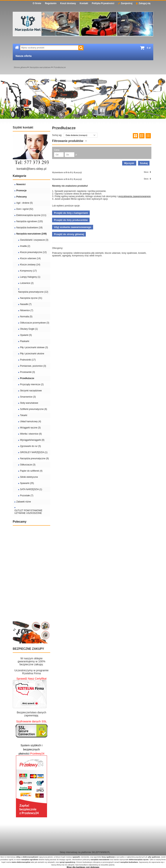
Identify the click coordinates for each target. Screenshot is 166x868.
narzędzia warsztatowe (100, 860)
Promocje (21, 191)
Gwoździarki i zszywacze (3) (34, 240)
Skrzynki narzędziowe (31, 391)
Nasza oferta (24, 56)
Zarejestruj (125, 3)
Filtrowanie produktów (68, 141)
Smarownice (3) (28, 397)
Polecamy (22, 197)
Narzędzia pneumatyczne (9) (34, 458)
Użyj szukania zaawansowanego (73, 227)
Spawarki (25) (27, 483)
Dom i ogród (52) (25, 209)
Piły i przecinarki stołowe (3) (34, 347)
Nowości (21, 184)
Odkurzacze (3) (28, 465)
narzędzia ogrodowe (30, 860)
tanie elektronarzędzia (21, 862)
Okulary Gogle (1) (29, 329)
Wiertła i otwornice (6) (31, 434)
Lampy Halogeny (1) (30, 277)
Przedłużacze (60, 67)
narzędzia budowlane (129, 862)
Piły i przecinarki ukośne (32, 354)
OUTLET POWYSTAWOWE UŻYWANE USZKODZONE (28, 512)
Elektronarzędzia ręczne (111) (31, 215)
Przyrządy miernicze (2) (32, 384)
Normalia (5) (26, 317)
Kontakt (84, 3)
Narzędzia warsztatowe (40, 67)
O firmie (37, 3)
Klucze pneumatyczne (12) (33, 252)
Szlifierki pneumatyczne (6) (34, 409)
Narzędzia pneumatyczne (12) (33, 292)
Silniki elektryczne (29, 477)
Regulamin (51, 3)
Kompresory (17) (28, 271)
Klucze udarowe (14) (30, 258)
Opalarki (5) (26, 335)
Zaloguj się (143, 3)
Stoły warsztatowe (29, 403)
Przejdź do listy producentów (71, 220)
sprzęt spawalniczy (68, 862)
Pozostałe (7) (27, 496)
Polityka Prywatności (103, 3)
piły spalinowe (154, 857)
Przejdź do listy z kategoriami (71, 213)
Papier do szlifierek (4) (31, 471)
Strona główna (20, 67)
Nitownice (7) (27, 310)
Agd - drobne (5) (24, 203)
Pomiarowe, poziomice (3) (33, 366)
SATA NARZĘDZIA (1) (31, 489)
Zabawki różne (24, 502)
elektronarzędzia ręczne (139, 860)
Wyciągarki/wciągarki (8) (32, 440)
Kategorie (19, 176)
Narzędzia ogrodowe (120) (30, 221)
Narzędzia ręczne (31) (31, 298)
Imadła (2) (25, 246)
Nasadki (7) (26, 304)
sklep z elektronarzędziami (27, 857)
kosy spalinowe (108, 857)
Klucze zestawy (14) (30, 265)
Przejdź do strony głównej (69, 234)
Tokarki (24, 415)
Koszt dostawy (68, 3)
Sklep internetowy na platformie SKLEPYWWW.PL (85, 852)
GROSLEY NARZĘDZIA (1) (34, 452)
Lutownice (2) (27, 283)
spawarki (76, 857)
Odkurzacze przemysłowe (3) (35, 323)
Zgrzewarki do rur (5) (30, 446)
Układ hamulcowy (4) (31, 421)
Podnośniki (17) (28, 360)
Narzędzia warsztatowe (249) (31, 234)
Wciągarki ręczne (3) (30, 428)
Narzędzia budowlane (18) (29, 228)
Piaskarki (25, 341)
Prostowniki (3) (27, 372)
